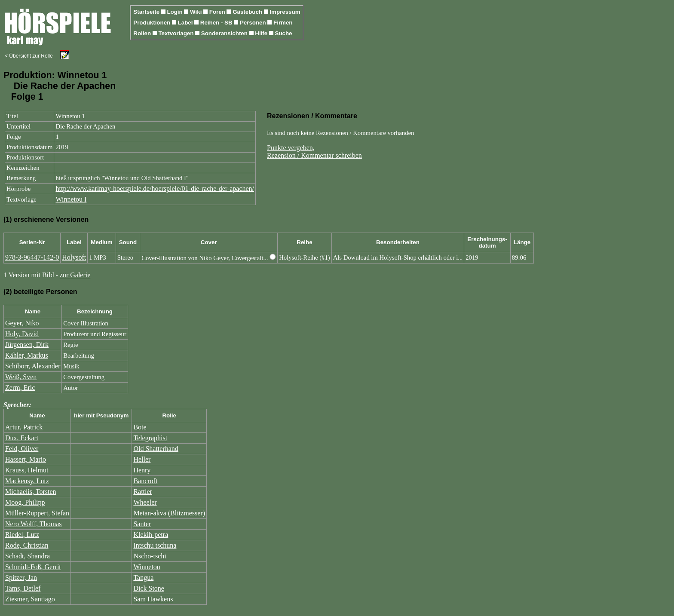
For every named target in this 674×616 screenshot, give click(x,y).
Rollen (143, 33)
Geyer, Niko (22, 323)
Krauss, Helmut (27, 470)
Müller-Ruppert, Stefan (37, 513)
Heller (142, 459)
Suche (284, 33)
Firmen (283, 23)
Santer (142, 524)
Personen (254, 23)
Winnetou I (71, 199)
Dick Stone (149, 588)
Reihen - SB (217, 23)
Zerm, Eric (20, 388)
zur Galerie (75, 275)
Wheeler (145, 502)
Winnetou (147, 567)
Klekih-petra (151, 535)
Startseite (147, 12)
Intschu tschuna (155, 545)
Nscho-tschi (150, 556)
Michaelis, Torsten (31, 492)
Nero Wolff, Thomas (34, 524)
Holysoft (74, 257)
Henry (142, 470)
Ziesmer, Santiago (30, 599)
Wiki (197, 12)
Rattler (143, 492)
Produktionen (153, 23)
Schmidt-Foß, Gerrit (33, 567)
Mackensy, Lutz (27, 481)
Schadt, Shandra (28, 556)
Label (186, 23)
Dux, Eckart (22, 438)
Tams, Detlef (23, 588)
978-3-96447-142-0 (32, 257)
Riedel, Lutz (22, 535)
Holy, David (22, 334)
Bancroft (145, 481)
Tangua (143, 578)
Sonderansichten (225, 33)
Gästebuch (248, 12)
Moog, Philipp (25, 502)
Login (175, 12)
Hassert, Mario (26, 459)
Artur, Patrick (24, 427)
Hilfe (262, 33)
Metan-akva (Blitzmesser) (169, 513)
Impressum (285, 12)
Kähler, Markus (27, 355)
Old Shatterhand (156, 449)
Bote (140, 427)
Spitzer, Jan (21, 578)
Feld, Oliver (22, 449)
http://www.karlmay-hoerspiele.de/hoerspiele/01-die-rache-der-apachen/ (155, 188)
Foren (218, 12)
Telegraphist (150, 438)
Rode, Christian (27, 545)
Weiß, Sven (21, 377)
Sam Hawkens (153, 599)
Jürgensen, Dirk (27, 345)
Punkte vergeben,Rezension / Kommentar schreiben (314, 152)
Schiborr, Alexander (33, 366)
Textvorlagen (177, 33)
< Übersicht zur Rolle (29, 56)
